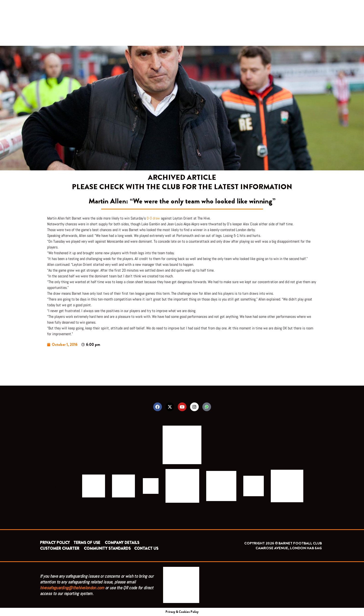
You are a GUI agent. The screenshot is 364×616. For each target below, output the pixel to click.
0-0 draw (153, 218)
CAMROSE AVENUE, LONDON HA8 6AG (289, 548)
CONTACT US (146, 548)
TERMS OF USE (87, 543)
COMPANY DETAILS (122, 543)
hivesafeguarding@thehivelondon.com (72, 588)
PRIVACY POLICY (55, 543)
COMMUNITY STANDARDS (107, 548)
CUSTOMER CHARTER (60, 548)
